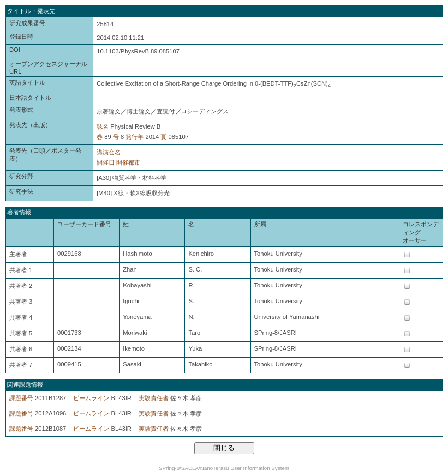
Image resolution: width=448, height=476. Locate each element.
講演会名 (109, 152)
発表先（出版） (30, 125)
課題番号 (21, 398)
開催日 (106, 162)
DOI (15, 50)
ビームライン (91, 398)
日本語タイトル (30, 98)
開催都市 (128, 162)
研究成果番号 (27, 23)
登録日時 (21, 37)
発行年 (135, 137)
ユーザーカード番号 (84, 224)
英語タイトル (27, 82)
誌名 (103, 126)
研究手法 (21, 191)
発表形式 (21, 110)
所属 (260, 224)
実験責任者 (154, 398)
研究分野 (21, 176)
